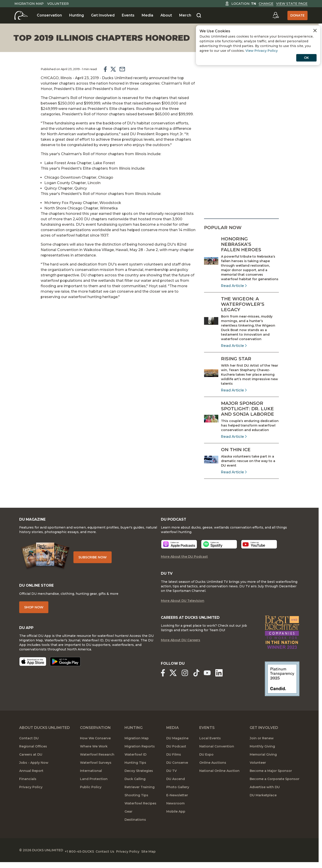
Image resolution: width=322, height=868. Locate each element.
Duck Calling (135, 786)
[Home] (21, 15)
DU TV (172, 778)
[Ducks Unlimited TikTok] (205, 681)
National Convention (217, 754)
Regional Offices (33, 754)
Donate (297, 15)
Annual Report (31, 778)
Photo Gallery (178, 794)
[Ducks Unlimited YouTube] (216, 681)
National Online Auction (219, 778)
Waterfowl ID (135, 762)
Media (147, 15)
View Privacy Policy (262, 51)
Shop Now (34, 614)
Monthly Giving (262, 754)
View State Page (292, 4)
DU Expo (206, 762)
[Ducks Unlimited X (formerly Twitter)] (176, 681)
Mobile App (176, 819)
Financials (28, 786)
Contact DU (29, 745)
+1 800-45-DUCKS (85, 857)
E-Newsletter (177, 802)
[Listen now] (179, 550)
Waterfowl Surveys (96, 770)
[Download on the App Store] (33, 670)
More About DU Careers (181, 649)
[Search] (199, 16)
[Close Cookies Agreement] (315, 31)
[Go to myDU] (276, 15)
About (166, 15)
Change (266, 4)
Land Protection (94, 786)
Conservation (49, 15)
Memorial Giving (263, 762)
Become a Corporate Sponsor (275, 786)
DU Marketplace (263, 802)
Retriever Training (140, 794)
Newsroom (175, 811)
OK (306, 58)
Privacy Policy (31, 794)
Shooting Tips (136, 802)
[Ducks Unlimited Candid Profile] (282, 686)
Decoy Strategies (139, 778)
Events (128, 15)
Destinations (135, 827)
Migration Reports (140, 754)
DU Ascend (176, 786)
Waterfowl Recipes (140, 811)
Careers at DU (31, 762)
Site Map (170, 857)
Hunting (76, 15)
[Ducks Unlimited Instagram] (190, 681)
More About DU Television (183, 608)
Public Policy (91, 794)
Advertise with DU (265, 794)
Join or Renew (262, 745)
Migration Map (29, 4)
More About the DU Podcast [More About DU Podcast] (184, 563)
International (91, 778)
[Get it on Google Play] (65, 670)
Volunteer (58, 4)
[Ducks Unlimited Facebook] (163, 681)
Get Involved (103, 15)
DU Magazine (177, 745)
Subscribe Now (99, 561)
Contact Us (116, 857)
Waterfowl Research (97, 762)
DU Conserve (177, 770)
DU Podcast (176, 754)
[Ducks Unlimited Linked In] (230, 681)
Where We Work (94, 754)
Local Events (210, 745)
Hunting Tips (135, 770)
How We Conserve (95, 745)
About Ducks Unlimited (45, 735)
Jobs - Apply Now (34, 770)
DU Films (174, 762)
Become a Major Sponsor (271, 778)
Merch (185, 15)
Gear (128, 819)
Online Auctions (213, 770)
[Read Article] (241, 262)
